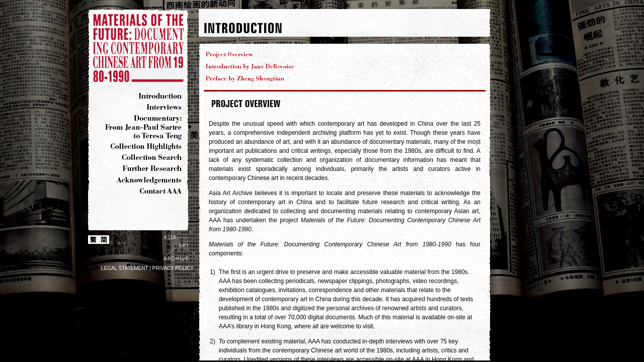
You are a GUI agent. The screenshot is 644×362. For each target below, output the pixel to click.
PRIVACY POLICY (173, 268)
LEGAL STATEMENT (125, 268)
